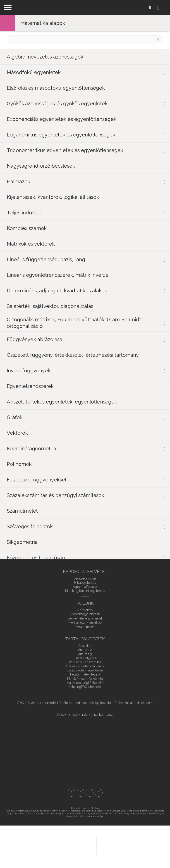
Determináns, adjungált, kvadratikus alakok (57, 291)
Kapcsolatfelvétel (85, 587)
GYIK (20, 703)
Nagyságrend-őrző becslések (41, 166)
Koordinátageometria (31, 448)
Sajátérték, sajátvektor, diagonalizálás (50, 306)
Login (162, 8)
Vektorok (17, 433)
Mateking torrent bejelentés (85, 591)
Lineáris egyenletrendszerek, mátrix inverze (58, 275)
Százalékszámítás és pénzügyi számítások (55, 495)
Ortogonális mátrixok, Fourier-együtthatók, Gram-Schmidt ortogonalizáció (74, 323)
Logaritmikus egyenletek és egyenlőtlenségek (61, 135)
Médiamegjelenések (85, 614)
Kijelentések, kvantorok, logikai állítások (53, 197)
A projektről (85, 610)
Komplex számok (27, 228)
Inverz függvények (29, 371)
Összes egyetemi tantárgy (85, 666)
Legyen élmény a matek (85, 618)
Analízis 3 (85, 654)
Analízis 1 (85, 646)
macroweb (124, 845)
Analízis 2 (85, 650)
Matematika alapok (43, 23)
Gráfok (15, 417)
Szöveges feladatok (30, 526)
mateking (85, 8)
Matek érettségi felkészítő (85, 683)
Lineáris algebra (85, 658)
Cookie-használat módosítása (85, 714)
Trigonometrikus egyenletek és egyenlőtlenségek (65, 150)
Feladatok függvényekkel (37, 480)
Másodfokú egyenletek (34, 72)
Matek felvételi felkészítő (85, 679)
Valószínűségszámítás (85, 662)
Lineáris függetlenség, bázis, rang (46, 259)
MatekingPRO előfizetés (85, 687)
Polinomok (19, 464)
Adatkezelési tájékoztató (93, 703)
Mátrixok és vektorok (31, 244)
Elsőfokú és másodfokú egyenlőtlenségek (56, 88)
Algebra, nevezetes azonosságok (45, 57)
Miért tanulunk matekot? (85, 622)
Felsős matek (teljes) (85, 674)
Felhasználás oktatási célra (134, 703)
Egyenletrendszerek (30, 386)
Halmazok (18, 181)
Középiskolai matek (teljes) (85, 670)
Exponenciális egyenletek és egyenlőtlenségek (62, 119)
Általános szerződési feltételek (50, 703)
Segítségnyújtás (85, 578)
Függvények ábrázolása (35, 339)
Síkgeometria (22, 542)
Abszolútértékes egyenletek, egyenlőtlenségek (62, 402)
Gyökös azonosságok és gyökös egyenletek (57, 103)
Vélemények (85, 626)
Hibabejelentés (85, 583)
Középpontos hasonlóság (36, 558)
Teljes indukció (24, 213)
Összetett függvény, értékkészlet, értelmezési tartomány (73, 355)
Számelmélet (22, 511)
